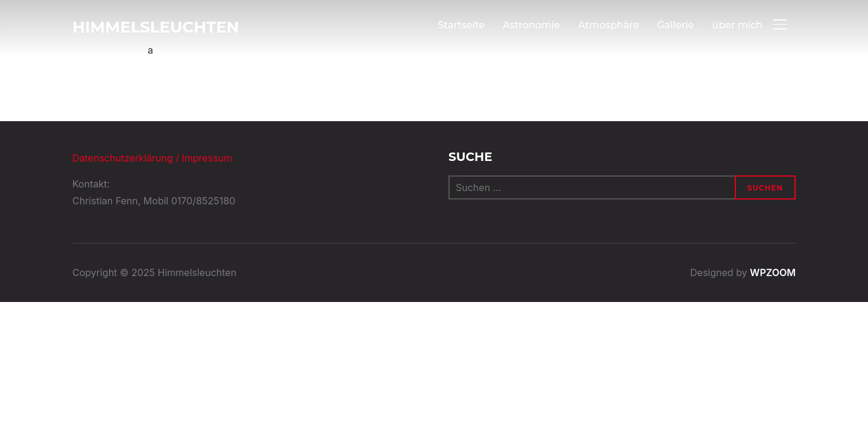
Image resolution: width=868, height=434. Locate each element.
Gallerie (675, 25)
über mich (737, 25)
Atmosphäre (609, 25)
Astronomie (531, 25)
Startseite (461, 25)
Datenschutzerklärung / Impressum (152, 158)
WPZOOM (773, 272)
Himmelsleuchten (156, 27)
